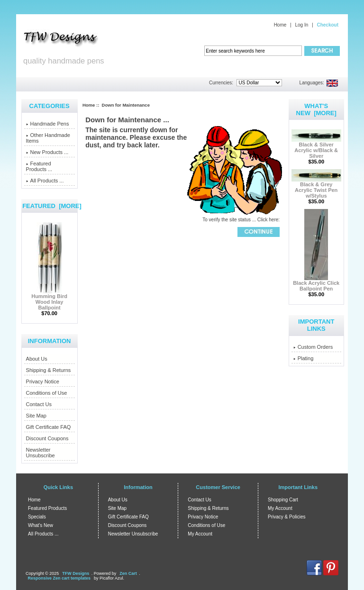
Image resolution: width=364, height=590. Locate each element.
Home (280, 25)
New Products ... (47, 152)
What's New (41, 525)
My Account (200, 534)
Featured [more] (52, 206)
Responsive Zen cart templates (59, 578)
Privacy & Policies (287, 517)
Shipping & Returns (49, 370)
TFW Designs (76, 573)
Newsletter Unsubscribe (41, 453)
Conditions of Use (47, 393)
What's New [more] (316, 109)
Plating (304, 358)
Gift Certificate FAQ (49, 427)
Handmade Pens (48, 124)
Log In (301, 25)
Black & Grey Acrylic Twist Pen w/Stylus (316, 188)
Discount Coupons (47, 438)
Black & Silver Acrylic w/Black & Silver (316, 148)
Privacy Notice (43, 381)
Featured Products (47, 508)
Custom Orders (313, 347)
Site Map (36, 416)
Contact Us (39, 404)
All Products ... (45, 181)
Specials (37, 517)
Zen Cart (128, 573)
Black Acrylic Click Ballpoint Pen (316, 283)
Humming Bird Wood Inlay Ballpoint (49, 300)
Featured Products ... (39, 166)
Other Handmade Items (48, 138)
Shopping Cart (283, 500)
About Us (37, 359)
